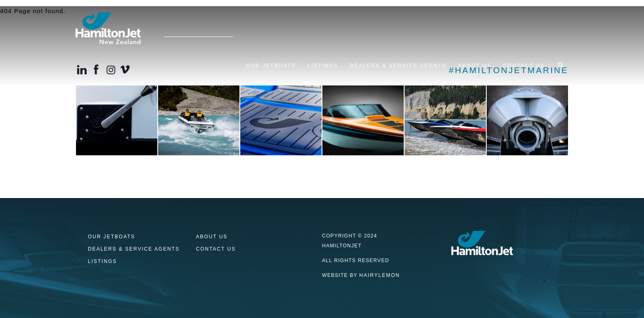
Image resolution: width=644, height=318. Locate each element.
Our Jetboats (271, 66)
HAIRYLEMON (380, 275)
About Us (475, 66)
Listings (323, 66)
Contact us (524, 66)
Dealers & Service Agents (398, 66)
